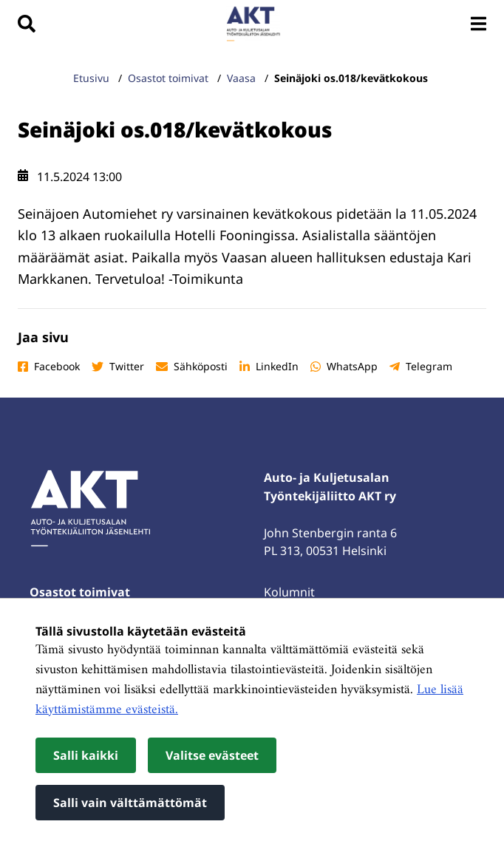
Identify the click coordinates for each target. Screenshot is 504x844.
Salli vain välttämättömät (130, 803)
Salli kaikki (86, 755)
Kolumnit (289, 592)
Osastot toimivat (80, 592)
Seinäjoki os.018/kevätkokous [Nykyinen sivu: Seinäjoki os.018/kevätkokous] (353, 78)
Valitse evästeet (212, 755)
